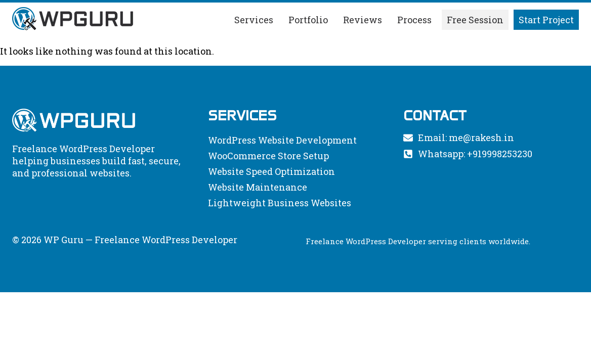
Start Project (546, 20)
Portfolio (308, 20)
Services (254, 20)
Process (414, 20)
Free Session (475, 20)
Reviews (363, 20)
